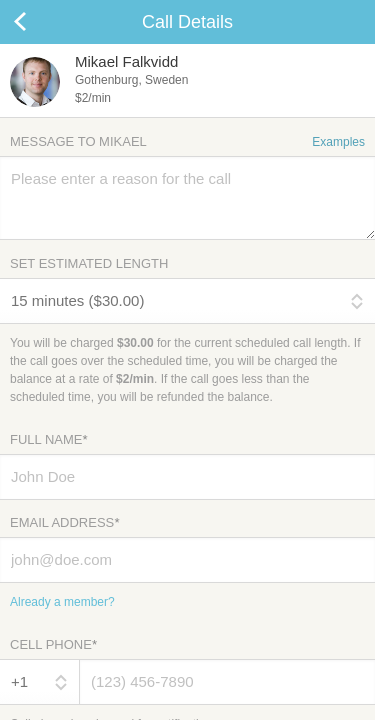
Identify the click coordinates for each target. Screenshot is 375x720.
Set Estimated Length (89, 263)
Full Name (48, 439)
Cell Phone (53, 644)
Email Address (64, 522)
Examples (338, 142)
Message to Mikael (187, 141)
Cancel (40, 22)
